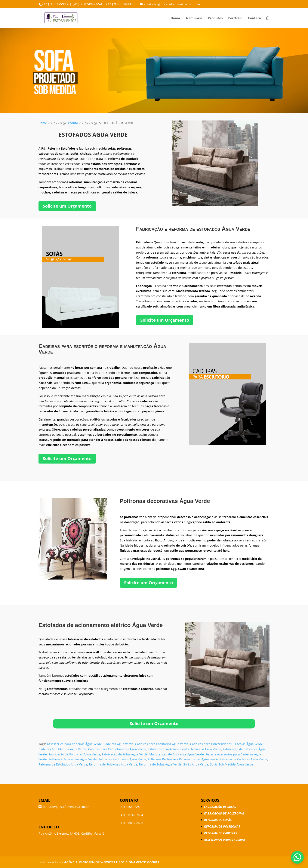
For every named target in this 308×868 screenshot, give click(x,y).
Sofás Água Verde (196, 764)
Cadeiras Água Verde (118, 744)
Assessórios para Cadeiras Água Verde (74, 744)
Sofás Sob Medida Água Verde (232, 764)
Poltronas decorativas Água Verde (73, 759)
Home (175, 18)
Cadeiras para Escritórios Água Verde (162, 744)
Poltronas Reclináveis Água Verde (122, 759)
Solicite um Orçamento (67, 206)
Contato (254, 18)
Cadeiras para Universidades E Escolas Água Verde (227, 744)
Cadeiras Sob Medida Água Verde (62, 749)
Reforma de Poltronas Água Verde (113, 764)
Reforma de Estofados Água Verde (63, 764)
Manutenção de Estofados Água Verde (177, 754)
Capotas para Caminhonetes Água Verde (117, 749)
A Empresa (194, 18)
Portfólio (235, 18)
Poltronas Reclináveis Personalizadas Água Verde (183, 759)
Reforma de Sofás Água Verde (160, 764)
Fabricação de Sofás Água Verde (125, 754)
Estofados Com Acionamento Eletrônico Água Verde (184, 749)
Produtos (215, 18)
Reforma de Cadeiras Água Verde (243, 759)
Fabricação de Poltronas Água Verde (74, 754)
